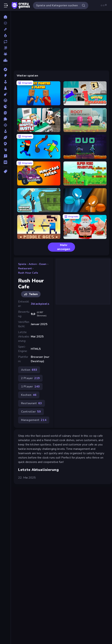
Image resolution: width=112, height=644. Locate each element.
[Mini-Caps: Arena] (39, 173)
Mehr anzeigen (60, 247)
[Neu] (5, 29)
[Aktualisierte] (5, 42)
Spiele (22, 264)
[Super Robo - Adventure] (85, 173)
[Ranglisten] (5, 60)
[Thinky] (5, 150)
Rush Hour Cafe (28, 273)
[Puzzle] (5, 119)
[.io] (5, 107)
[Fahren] (5, 100)
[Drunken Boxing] (85, 200)
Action (33, 264)
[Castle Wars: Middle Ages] (39, 227)
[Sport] (5, 137)
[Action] (5, 76)
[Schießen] (5, 125)
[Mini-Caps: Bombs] (39, 147)
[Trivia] (5, 156)
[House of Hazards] (85, 93)
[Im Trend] (5, 35)
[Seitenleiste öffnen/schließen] (6, 5)
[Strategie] (5, 144)
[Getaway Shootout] (39, 200)
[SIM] (5, 131)
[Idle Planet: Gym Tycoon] (85, 227)
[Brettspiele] (5, 88)
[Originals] (5, 48)
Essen (43, 264)
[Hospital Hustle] (39, 120)
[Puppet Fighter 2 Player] (39, 93)
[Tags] (5, 171)
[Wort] (5, 162)
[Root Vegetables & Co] (85, 120)
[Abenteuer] (5, 69)
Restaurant (25, 268)
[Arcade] (5, 82)
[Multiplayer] (5, 54)
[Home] (5, 17)
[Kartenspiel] (5, 113)
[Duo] (85, 147)
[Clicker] (5, 94)
